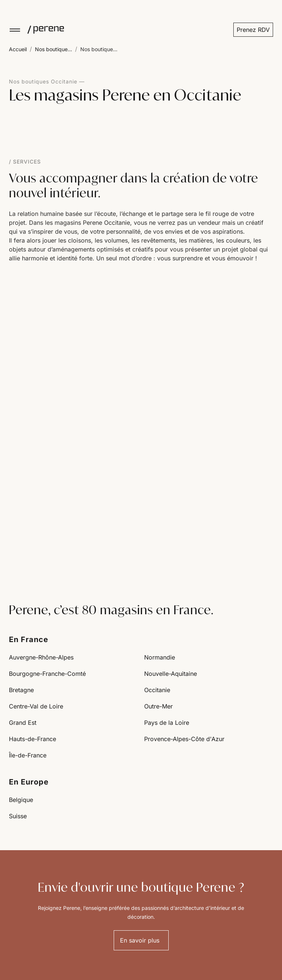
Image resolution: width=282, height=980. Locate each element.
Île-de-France (28, 755)
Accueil (18, 49)
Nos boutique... (54, 49)
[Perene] (42, 30)
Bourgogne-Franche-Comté (47, 674)
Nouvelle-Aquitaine (171, 674)
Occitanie (157, 690)
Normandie (160, 657)
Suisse (18, 816)
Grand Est (23, 723)
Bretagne (21, 690)
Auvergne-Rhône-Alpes (41, 657)
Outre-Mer (158, 706)
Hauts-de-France (33, 739)
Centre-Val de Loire (36, 706)
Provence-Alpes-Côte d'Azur (184, 739)
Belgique (21, 800)
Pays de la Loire (167, 723)
